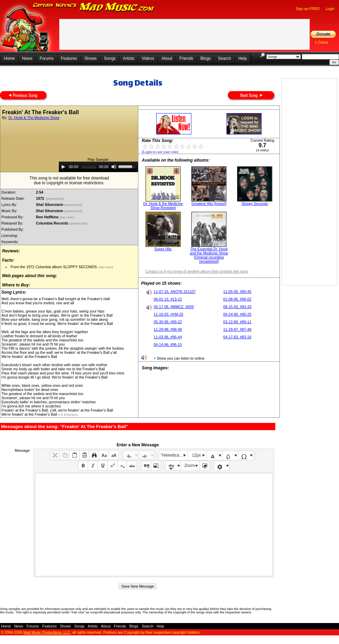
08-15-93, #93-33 (237, 307)
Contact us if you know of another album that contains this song (197, 271)
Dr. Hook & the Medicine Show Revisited (163, 206)
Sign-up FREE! (308, 9)
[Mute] (114, 167)
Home (9, 58)
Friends (186, 58)
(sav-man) (67, 217)
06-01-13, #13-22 (168, 299)
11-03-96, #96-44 (168, 337)
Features (69, 58)
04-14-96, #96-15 (168, 345)
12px (197, 455)
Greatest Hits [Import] (209, 204)
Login (330, 9)
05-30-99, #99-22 (168, 322)
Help (242, 58)
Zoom (190, 466)
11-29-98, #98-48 (168, 329)
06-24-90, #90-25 (237, 314)
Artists (129, 58)
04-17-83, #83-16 (237, 337)
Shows (91, 58)
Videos (148, 58)
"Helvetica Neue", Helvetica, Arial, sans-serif (174, 455)
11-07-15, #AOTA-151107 (175, 292)
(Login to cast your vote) (160, 152)
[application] (98, 167)
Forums (47, 58)
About (167, 58)
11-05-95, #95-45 (237, 292)
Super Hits (163, 249)
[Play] (63, 167)
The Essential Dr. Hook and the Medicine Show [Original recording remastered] (209, 255)
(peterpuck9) (55, 199)
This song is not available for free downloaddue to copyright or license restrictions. (69, 181)
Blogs (205, 58)
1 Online (321, 42)
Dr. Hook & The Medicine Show (34, 118)
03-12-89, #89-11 (237, 322)
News (27, 58)
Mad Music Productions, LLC (47, 632)
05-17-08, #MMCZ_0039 (174, 307)
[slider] (89, 167)
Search (224, 58)
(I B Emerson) (67, 415)
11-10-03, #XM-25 (169, 314)
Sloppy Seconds (255, 204)
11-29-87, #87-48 (237, 329)
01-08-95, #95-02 (237, 299)
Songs (110, 58)
